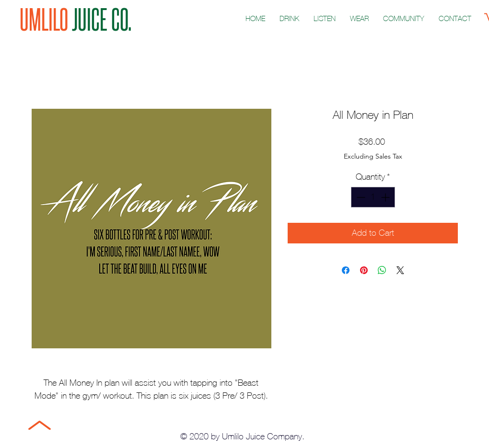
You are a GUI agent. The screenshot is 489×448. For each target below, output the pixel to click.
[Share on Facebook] (346, 270)
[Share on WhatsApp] (382, 270)
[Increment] (386, 197)
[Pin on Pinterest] (364, 270)
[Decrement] (360, 197)
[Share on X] (400, 270)
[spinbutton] (373, 197)
